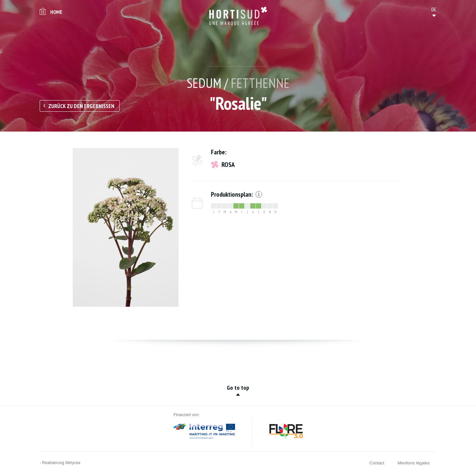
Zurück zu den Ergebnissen (81, 106)
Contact (377, 463)
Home (56, 12)
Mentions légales (414, 463)
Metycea (73, 463)
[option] (126, 227)
